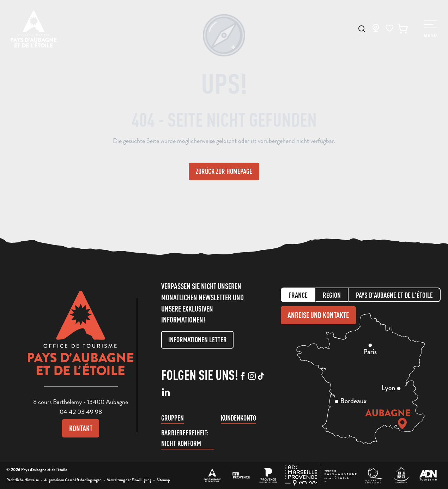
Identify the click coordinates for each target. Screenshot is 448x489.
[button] (362, 29)
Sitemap (163, 480)
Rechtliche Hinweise (23, 480)
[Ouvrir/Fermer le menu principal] (431, 29)
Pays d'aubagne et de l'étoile (394, 295)
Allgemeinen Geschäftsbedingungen (73, 480)
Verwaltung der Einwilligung (129, 480)
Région (332, 295)
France (298, 295)
